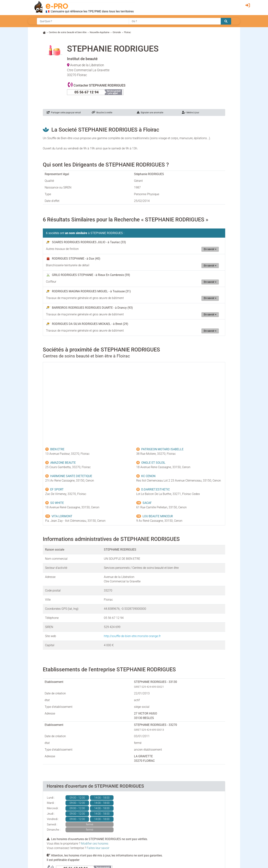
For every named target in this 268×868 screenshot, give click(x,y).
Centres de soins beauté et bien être (68, 32)
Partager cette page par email (64, 113)
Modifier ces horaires (95, 844)
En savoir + (210, 249)
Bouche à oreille (102, 113)
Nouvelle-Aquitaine (100, 32)
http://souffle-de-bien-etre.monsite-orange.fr (132, 636)
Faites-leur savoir (98, 848)
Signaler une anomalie (150, 113)
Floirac (127, 32)
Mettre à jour (190, 113)
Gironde (117, 32)
